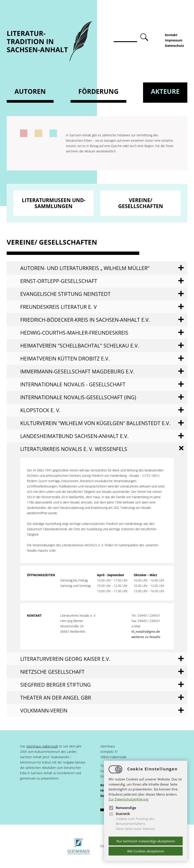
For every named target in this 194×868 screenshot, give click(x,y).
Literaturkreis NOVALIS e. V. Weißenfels (74, 449)
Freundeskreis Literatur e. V (59, 307)
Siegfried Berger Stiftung (56, 685)
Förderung (98, 91)
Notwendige (122, 808)
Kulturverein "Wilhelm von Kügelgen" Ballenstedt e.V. (95, 423)
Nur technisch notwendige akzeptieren (146, 841)
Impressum (174, 40)
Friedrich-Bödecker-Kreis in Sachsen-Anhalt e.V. (85, 320)
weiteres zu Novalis (146, 637)
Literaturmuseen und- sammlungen (54, 203)
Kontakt (171, 35)
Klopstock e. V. (40, 410)
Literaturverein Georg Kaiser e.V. (65, 659)
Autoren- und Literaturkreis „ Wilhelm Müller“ (85, 268)
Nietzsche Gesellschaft (52, 672)
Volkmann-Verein (44, 710)
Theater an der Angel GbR (56, 698)
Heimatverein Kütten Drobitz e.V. (65, 358)
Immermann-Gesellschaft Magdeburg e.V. (77, 371)
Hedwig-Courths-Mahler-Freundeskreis (74, 333)
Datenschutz (174, 46)
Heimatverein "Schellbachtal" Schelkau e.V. (80, 346)
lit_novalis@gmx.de (146, 632)
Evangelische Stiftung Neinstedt (65, 294)
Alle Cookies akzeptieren (146, 851)
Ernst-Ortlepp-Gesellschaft (59, 281)
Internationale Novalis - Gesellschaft (73, 384)
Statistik (119, 814)
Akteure (165, 91)
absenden (145, 37)
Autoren (30, 91)
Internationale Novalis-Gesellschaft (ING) (78, 397)
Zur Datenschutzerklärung (128, 799)
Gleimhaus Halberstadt (42, 746)
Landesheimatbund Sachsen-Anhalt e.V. (74, 436)
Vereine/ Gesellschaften (141, 203)
